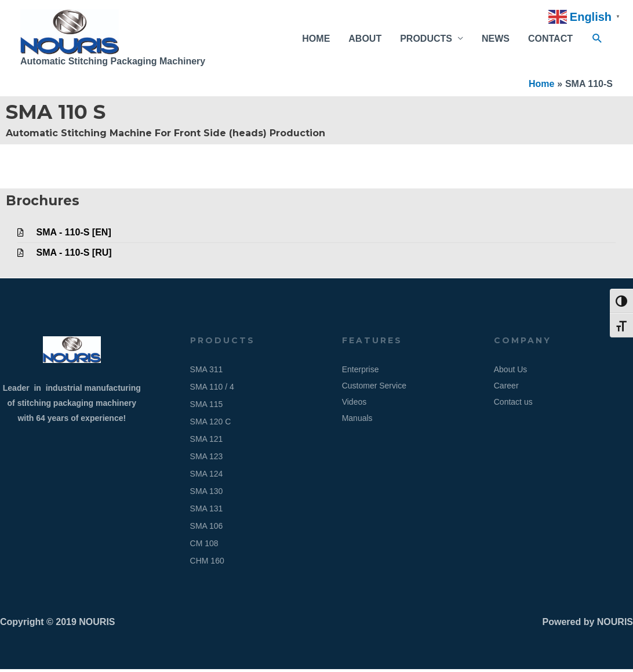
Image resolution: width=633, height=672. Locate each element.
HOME (316, 40)
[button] (597, 40)
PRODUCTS (426, 40)
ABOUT (365, 40)
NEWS (496, 40)
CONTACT (550, 40)
